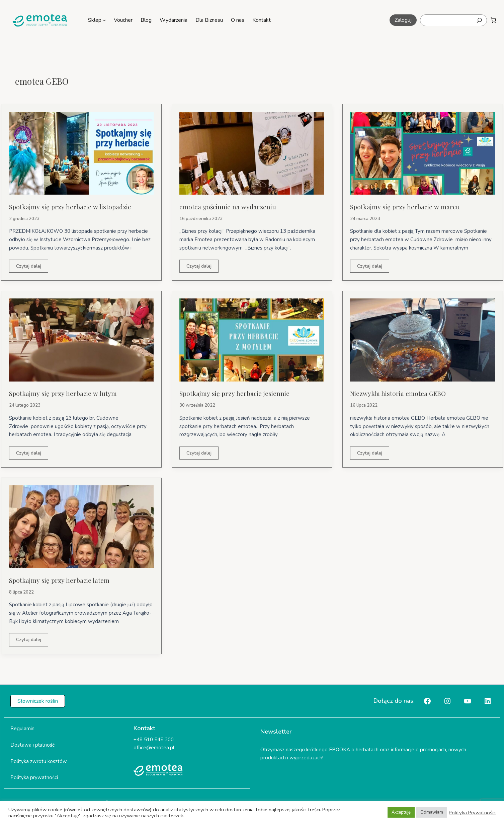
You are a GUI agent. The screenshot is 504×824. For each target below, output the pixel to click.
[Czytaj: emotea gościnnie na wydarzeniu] (252, 153)
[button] (403, 20)
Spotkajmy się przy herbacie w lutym (64, 394)
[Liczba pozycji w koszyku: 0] (493, 20)
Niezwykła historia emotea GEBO (400, 394)
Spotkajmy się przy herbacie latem (61, 581)
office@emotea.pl (154, 749)
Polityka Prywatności (472, 813)
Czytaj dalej (30, 268)
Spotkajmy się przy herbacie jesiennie (236, 394)
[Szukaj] (479, 20)
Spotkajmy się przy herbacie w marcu (406, 207)
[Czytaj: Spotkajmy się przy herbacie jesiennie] (252, 340)
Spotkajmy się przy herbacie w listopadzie (72, 207)
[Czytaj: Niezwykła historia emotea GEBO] (423, 340)
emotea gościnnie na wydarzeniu (230, 207)
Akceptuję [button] (401, 812)
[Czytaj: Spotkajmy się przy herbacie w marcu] (423, 153)
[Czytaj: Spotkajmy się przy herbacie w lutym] (81, 340)
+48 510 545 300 (154, 741)
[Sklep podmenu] (104, 20)
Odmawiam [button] (432, 812)
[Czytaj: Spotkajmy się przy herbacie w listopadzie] (81, 153)
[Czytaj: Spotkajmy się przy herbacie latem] (81, 527)
